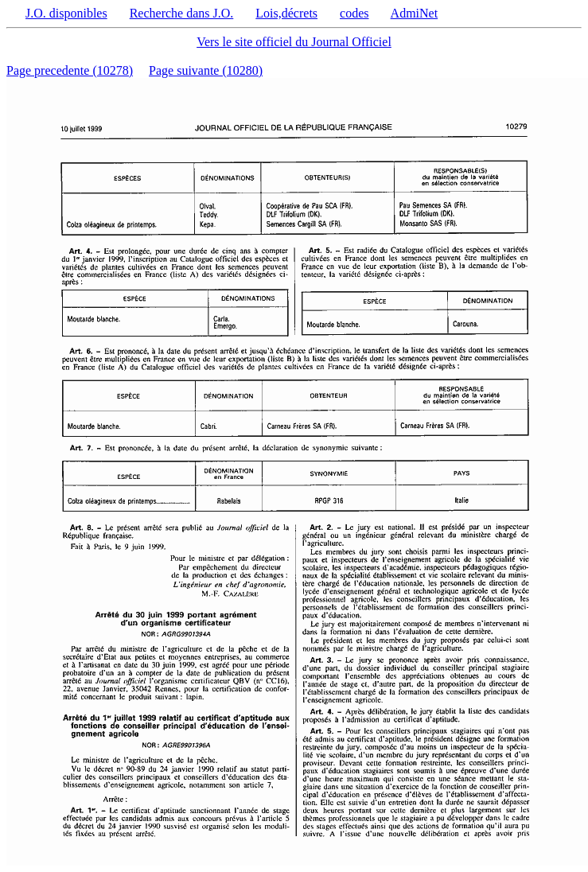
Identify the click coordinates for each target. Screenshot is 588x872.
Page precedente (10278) (70, 70)
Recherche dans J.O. (182, 13)
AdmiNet (415, 13)
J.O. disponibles (66, 13)
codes (354, 13)
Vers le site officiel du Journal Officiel (294, 42)
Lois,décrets (286, 13)
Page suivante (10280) (206, 70)
